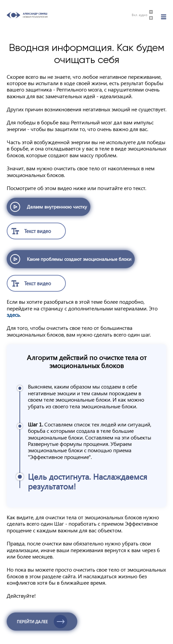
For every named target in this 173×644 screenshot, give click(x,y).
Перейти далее (32, 622)
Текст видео (38, 231)
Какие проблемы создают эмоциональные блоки (79, 259)
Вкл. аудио (140, 15)
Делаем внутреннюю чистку (57, 207)
